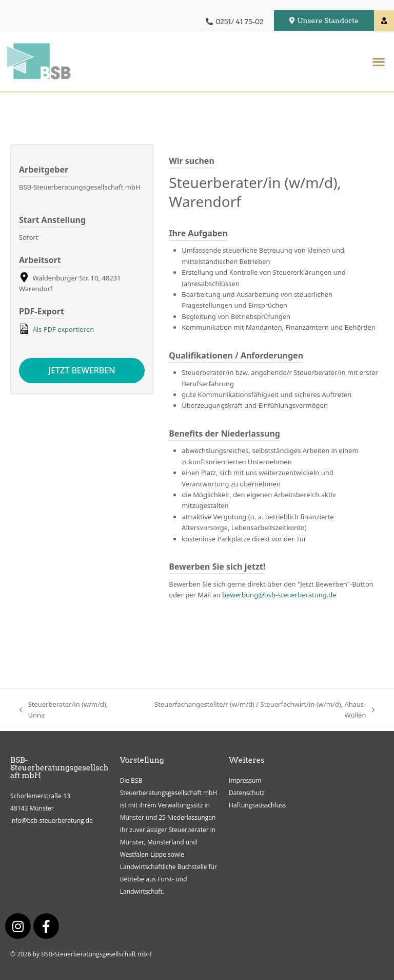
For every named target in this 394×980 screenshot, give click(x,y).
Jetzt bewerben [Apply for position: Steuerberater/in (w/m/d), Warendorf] (82, 371)
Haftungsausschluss (257, 806)
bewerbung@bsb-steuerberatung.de (279, 595)
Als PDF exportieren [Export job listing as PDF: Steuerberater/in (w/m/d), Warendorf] (56, 329)
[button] (378, 61)
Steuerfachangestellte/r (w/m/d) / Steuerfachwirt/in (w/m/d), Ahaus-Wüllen (255, 709)
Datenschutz (247, 793)
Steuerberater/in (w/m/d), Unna (64, 709)
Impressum (245, 781)
